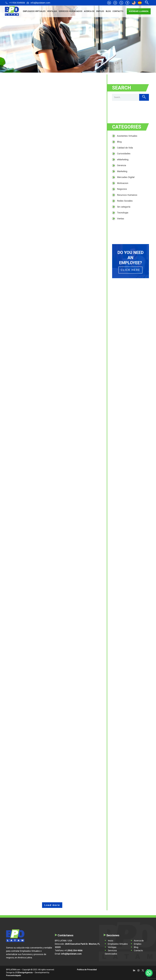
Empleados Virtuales (34, 11)
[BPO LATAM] (12, 11)
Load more (52, 905)
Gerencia (122, 165)
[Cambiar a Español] (140, 3)
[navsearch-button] (146, 3)
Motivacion (123, 183)
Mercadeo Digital (126, 177)
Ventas (121, 219)
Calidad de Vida (125, 148)
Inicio (110, 941)
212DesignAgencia (24, 973)
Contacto (118, 11)
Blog (108, 11)
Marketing (122, 171)
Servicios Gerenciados (71, 11)
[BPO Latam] (15, 936)
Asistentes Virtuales (127, 136)
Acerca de (89, 11)
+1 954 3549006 (15, 3)
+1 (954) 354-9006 (73, 950)
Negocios (122, 189)
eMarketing (123, 159)
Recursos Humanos (127, 195)
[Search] (126, 97)
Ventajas (52, 11)
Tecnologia (123, 213)
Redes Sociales (125, 201)
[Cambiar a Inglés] (134, 3)
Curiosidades (124, 154)
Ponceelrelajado (14, 975)
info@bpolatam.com (38, 3)
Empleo (100, 11)
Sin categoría (124, 207)
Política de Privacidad (87, 970)
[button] (149, 973)
